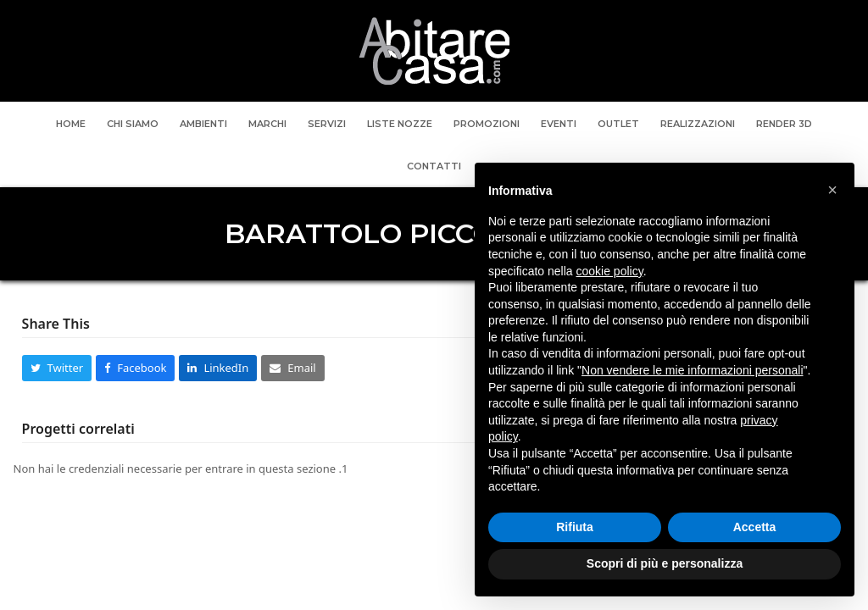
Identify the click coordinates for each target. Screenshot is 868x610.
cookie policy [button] (610, 271)
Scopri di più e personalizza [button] (665, 563)
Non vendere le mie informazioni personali (692, 370)
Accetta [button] (755, 527)
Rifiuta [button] (575, 527)
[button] (57, 368)
